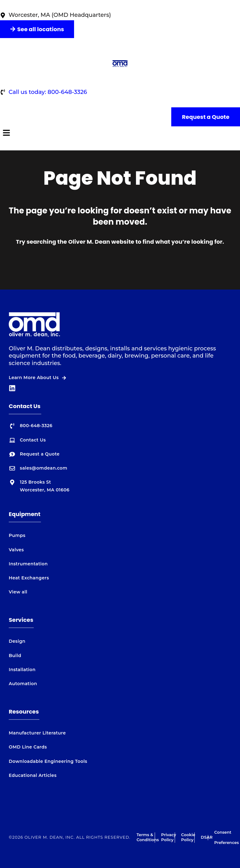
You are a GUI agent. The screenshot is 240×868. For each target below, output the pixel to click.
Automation (23, 684)
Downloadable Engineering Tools (48, 761)
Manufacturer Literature (37, 733)
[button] (120, 133)
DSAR (207, 837)
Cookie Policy (188, 837)
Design (17, 641)
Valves (16, 550)
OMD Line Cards (28, 747)
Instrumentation (28, 564)
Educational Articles (33, 775)
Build (15, 656)
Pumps (17, 535)
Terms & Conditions (148, 837)
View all (18, 592)
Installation (22, 670)
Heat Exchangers (29, 578)
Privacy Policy (169, 837)
